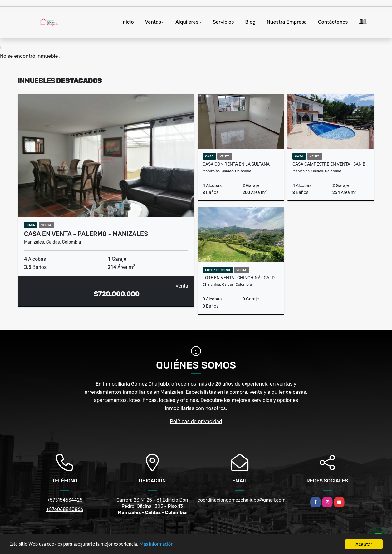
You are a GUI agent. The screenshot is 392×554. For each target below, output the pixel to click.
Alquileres (187, 22)
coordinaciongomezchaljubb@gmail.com (242, 500)
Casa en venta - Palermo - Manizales (86, 234)
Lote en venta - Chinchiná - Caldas (241, 278)
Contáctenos (333, 22)
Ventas (153, 22)
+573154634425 (65, 500)
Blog (250, 22)
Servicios (223, 22)
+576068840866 (65, 509)
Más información (166, 545)
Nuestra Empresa (287, 22)
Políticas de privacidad (196, 421)
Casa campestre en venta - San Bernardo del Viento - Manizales (331, 164)
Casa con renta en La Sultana (236, 164)
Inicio (128, 22)
